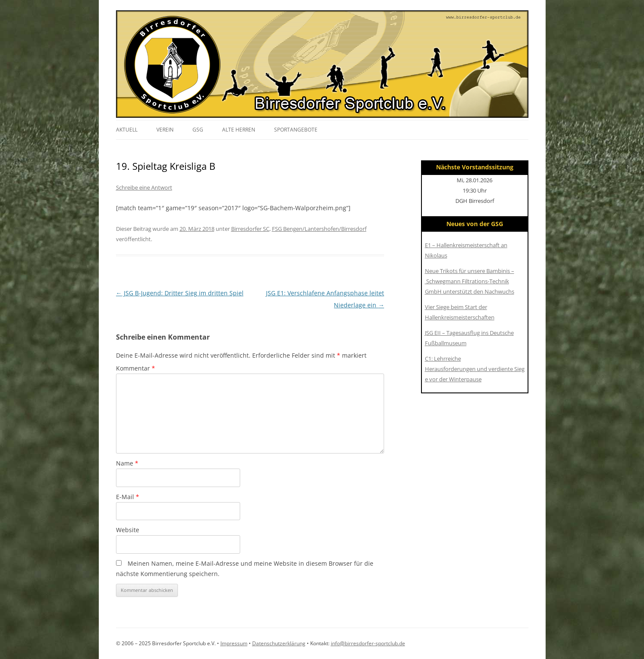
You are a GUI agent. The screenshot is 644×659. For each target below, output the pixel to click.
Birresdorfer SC (250, 229)
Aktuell (127, 130)
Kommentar (136, 368)
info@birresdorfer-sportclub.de (368, 643)
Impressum (234, 643)
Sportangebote (296, 130)
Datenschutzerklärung (279, 643)
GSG (198, 130)
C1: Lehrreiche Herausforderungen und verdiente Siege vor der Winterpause (475, 369)
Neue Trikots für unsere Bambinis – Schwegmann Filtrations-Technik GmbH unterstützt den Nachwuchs (470, 281)
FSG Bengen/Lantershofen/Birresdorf (319, 229)
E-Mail (128, 497)
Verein (165, 130)
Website (128, 530)
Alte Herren (239, 130)
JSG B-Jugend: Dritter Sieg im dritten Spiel (180, 293)
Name (127, 463)
